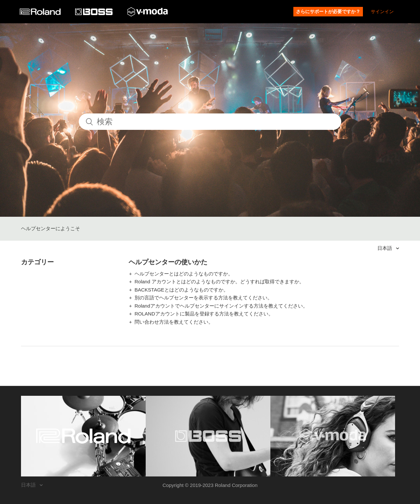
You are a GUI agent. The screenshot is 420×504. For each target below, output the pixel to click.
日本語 (385, 248)
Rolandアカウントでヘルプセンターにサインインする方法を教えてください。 (221, 306)
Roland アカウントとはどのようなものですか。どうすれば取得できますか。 (219, 282)
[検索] (210, 122)
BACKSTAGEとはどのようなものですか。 (181, 290)
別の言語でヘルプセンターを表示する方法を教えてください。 (203, 298)
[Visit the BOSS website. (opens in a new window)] (208, 436)
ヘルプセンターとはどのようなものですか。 (184, 274)
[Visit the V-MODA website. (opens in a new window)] (333, 436)
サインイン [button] (382, 11)
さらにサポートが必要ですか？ (328, 11)
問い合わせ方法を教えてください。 (174, 322)
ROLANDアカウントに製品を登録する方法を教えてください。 (204, 314)
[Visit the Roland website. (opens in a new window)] (83, 436)
